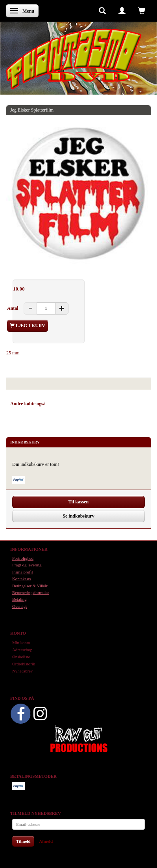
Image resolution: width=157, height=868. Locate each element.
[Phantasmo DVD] (74, 59)
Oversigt (19, 606)
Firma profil (22, 572)
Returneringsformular (31, 592)
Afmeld (46, 841)
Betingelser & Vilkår (30, 586)
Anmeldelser (122, 404)
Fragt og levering (27, 565)
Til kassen (78, 502)
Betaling (19, 599)
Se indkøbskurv (78, 516)
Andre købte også (28, 404)
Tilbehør (94, 404)
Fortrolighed (23, 558)
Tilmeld (23, 841)
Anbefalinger (66, 404)
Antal (13, 308)
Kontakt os (21, 579)
